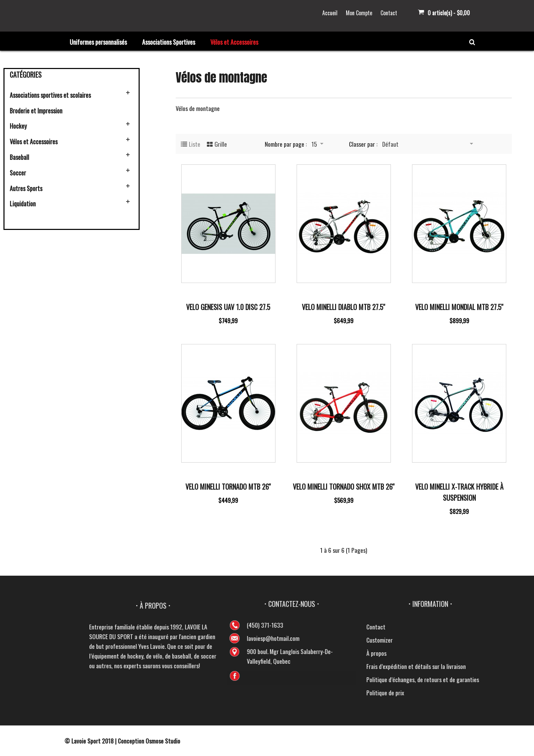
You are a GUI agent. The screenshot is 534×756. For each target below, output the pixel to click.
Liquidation (23, 204)
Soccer (18, 173)
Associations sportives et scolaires (50, 95)
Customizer (504, 640)
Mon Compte (359, 13)
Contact (389, 13)
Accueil (330, 13)
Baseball (19, 157)
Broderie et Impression (36, 111)
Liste (195, 144)
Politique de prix (510, 693)
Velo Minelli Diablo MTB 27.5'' (344, 307)
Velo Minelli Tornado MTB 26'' (228, 487)
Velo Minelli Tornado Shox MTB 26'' (344, 487)
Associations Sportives (169, 42)
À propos (501, 653)
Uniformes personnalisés (98, 42)
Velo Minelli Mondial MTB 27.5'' (459, 307)
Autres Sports (26, 188)
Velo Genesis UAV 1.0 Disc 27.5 (228, 307)
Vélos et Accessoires (234, 42)
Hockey (18, 126)
